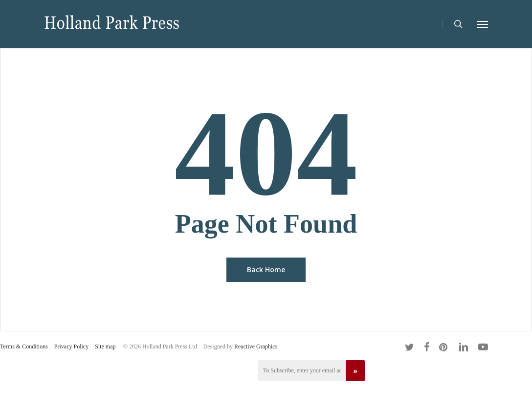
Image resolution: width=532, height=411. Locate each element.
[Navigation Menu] (483, 24)
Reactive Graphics (256, 346)
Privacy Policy (71, 346)
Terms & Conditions (24, 346)
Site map (105, 346)
